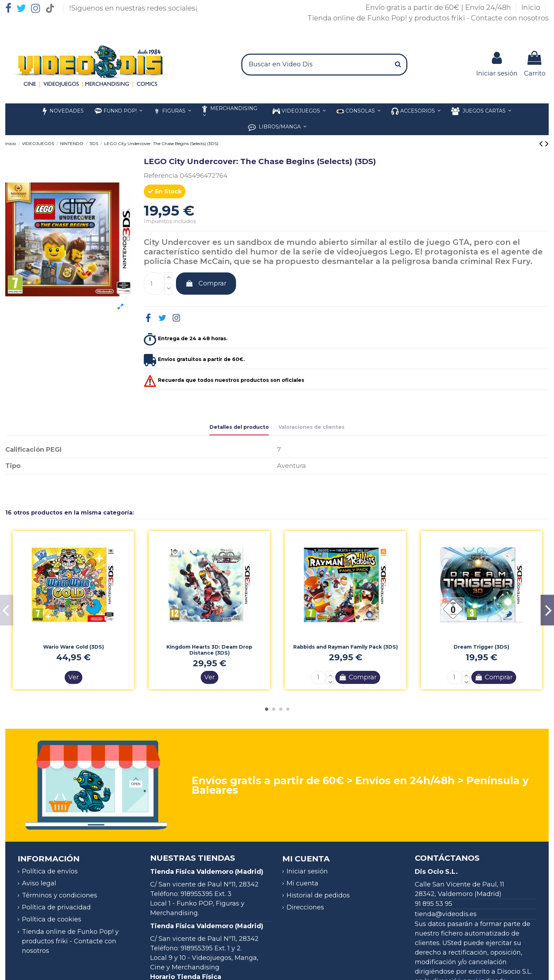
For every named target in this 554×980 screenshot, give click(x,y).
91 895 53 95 (434, 904)
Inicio (532, 7)
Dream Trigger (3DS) (481, 647)
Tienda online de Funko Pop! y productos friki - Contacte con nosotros (428, 18)
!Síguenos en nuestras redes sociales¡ (133, 8)
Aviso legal (39, 883)
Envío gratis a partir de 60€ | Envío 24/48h (439, 7)
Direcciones (305, 907)
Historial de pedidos (318, 895)
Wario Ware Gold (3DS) (73, 647)
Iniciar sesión (307, 871)
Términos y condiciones (60, 895)
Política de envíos (50, 871)
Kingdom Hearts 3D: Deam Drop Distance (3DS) (209, 650)
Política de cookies (52, 919)
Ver (73, 677)
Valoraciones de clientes (311, 427)
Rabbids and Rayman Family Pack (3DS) (346, 647)
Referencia (161, 176)
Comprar (206, 283)
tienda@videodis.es (446, 914)
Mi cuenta (302, 883)
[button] (416, 111)
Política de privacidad (56, 907)
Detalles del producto (239, 427)
